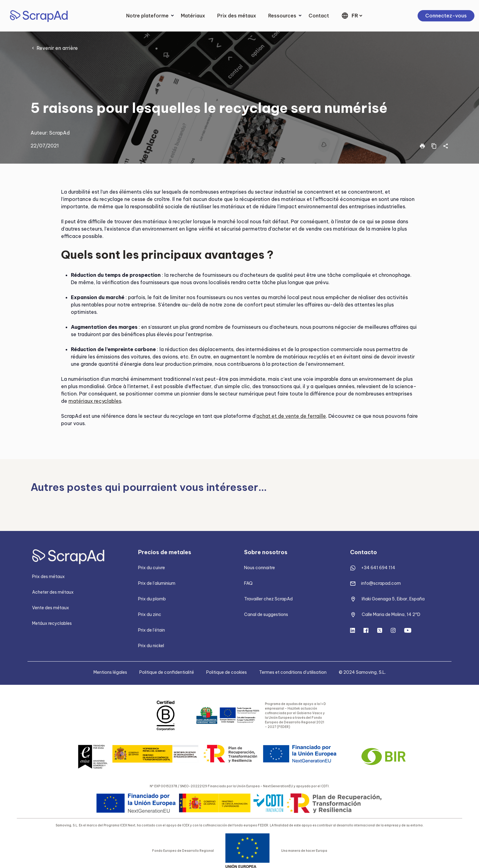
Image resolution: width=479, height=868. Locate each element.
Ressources (282, 16)
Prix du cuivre (152, 568)
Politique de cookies (227, 672)
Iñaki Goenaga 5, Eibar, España (393, 599)
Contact (319, 16)
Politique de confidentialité (167, 672)
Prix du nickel (151, 646)
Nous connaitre (260, 568)
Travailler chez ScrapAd (268, 599)
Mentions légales (110, 672)
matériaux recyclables (95, 401)
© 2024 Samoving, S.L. (362, 672)
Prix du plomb (152, 599)
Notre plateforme (147, 16)
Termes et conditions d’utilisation (293, 672)
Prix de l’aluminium (157, 583)
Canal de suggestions (266, 614)
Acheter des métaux (53, 592)
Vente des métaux (51, 608)
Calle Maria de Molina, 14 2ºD (391, 614)
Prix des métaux (237, 16)
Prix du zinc (150, 614)
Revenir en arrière (57, 48)
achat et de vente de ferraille (291, 416)
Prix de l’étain (152, 630)
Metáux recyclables (52, 623)
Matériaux (193, 16)
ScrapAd (59, 133)
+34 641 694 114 (378, 568)
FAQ (248, 583)
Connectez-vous (446, 16)
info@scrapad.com (381, 583)
